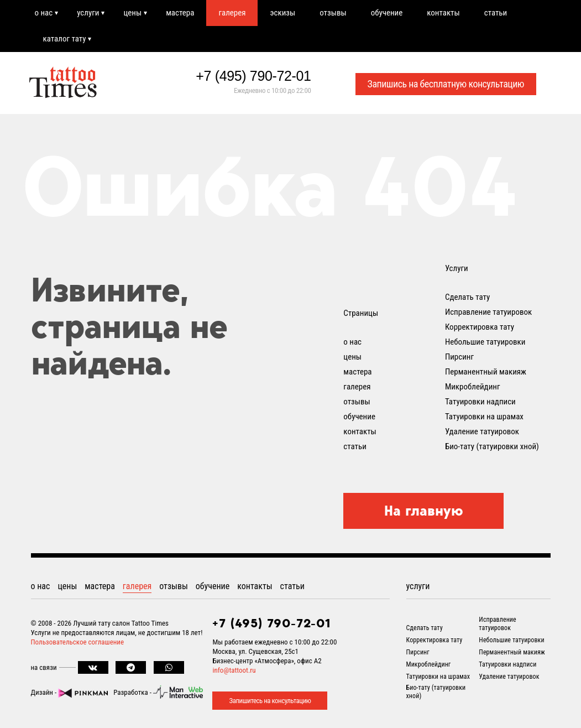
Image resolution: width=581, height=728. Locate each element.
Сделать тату (467, 297)
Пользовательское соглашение (78, 642)
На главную (424, 511)
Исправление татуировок (488, 312)
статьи (496, 13)
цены (132, 13)
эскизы (282, 13)
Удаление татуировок (482, 431)
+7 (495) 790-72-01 (253, 76)
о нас (44, 13)
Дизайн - (70, 692)
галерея (232, 13)
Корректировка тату (480, 327)
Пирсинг (459, 357)
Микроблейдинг (473, 387)
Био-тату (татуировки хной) (492, 446)
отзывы (333, 13)
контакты (443, 13)
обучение (387, 13)
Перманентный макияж (486, 372)
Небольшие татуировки (485, 342)
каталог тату (65, 39)
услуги (88, 13)
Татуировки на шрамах (484, 417)
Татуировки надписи (480, 402)
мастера (180, 13)
